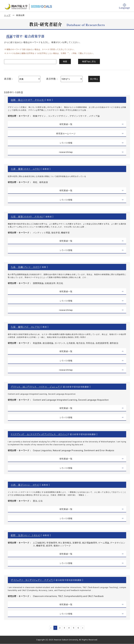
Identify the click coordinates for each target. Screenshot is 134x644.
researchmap (66, 152)
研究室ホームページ (66, 134)
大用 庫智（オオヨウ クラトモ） (27, 217)
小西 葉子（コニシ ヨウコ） (25, 485)
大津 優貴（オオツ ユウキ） (25, 169)
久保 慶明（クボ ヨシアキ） (25, 327)
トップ (7, 15)
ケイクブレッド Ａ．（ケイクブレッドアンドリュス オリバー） (39, 434)
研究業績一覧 (66, 124)
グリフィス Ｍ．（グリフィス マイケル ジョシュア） (36, 387)
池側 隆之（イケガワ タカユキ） (28, 100)
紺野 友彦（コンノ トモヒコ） (26, 535)
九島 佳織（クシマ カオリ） (25, 267)
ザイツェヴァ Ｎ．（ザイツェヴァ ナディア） (32, 580)
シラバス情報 (66, 143)
